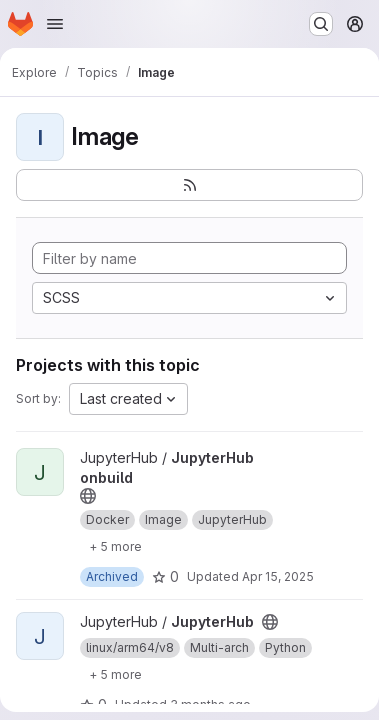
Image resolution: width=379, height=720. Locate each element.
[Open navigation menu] (55, 24)
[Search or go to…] (321, 24)
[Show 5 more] (115, 546)
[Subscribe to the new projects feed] (189, 185)
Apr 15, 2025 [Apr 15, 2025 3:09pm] (278, 576)
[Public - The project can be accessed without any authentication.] (88, 496)
